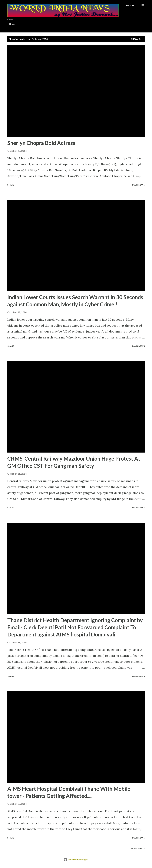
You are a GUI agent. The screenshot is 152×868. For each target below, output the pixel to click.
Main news (138, 185)
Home (12, 24)
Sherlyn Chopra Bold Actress (41, 143)
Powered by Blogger (76, 860)
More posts (138, 849)
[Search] (130, 5)
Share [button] (11, 185)
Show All (137, 39)
